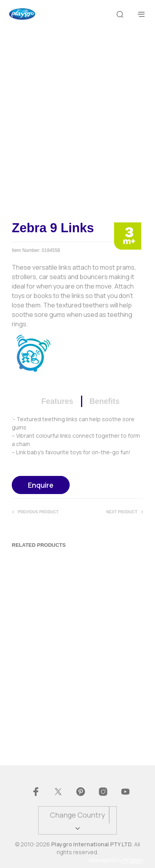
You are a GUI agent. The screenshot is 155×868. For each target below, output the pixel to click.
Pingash (133, 860)
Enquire (41, 485)
